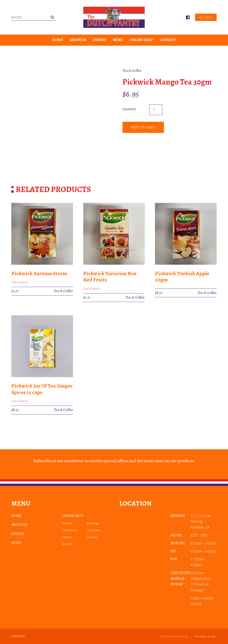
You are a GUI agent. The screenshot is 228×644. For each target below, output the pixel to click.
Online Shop (141, 40)
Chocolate (94, 530)
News (118, 40)
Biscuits (67, 523)
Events (100, 40)
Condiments (70, 530)
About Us (78, 40)
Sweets (67, 537)
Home (58, 40)
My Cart (206, 17)
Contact (168, 40)
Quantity (129, 109)
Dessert (92, 537)
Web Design (201, 636)
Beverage (93, 523)
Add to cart (143, 127)
